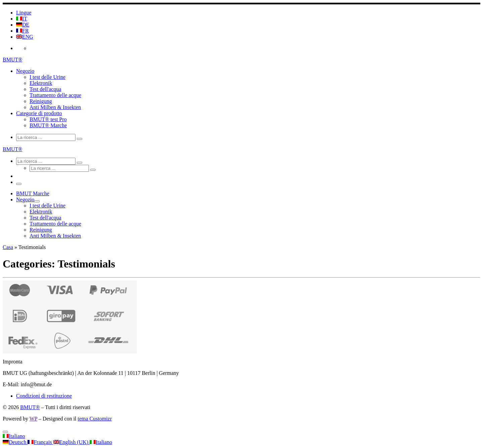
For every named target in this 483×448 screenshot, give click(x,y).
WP (33, 419)
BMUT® (30, 407)
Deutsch (15, 442)
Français (40, 442)
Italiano (14, 436)
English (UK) (72, 442)
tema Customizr (95, 419)
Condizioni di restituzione (44, 396)
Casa (8, 247)
